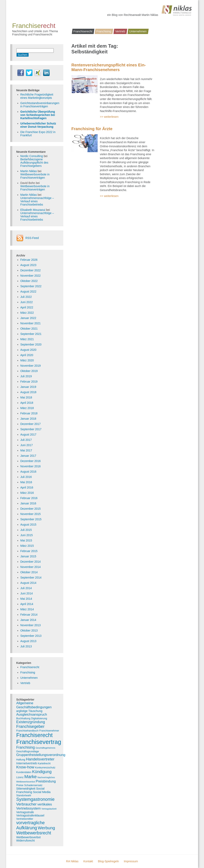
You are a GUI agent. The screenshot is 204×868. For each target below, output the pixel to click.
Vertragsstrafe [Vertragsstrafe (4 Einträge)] (25, 812)
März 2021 (27, 339)
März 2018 (27, 408)
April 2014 (27, 604)
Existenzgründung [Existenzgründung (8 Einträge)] (31, 722)
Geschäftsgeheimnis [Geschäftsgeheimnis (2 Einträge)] (45, 748)
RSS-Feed (32, 238)
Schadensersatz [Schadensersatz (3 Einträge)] (33, 785)
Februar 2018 (29, 413)
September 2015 (31, 519)
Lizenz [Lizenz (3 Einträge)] (20, 777)
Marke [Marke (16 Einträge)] (30, 777)
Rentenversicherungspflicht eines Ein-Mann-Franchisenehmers (109, 67)
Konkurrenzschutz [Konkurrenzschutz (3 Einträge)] (45, 768)
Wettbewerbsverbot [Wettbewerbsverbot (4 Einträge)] (28, 837)
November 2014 (31, 567)
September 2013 (31, 636)
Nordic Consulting (32, 156)
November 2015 (31, 514)
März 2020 (27, 360)
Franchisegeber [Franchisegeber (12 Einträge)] (30, 726)
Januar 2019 (28, 387)
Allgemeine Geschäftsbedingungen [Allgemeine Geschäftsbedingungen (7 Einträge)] (34, 705)
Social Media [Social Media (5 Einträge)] (42, 792)
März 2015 (27, 546)
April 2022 (27, 307)
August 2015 (28, 525)
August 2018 (28, 392)
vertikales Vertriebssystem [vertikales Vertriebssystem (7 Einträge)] (34, 806)
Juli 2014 (26, 588)
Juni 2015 (27, 535)
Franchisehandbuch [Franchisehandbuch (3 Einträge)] (27, 731)
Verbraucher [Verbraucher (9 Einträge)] (27, 804)
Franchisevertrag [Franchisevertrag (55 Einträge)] (39, 742)
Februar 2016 (29, 498)
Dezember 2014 (31, 562)
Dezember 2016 (31, 461)
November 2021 (31, 323)
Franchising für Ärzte (92, 129)
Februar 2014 (29, 615)
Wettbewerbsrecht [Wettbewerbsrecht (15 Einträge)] (34, 833)
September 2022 (31, 286)
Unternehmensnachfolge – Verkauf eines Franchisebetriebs (37, 201)
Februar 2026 (29, 260)
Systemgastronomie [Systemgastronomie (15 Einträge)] (36, 799)
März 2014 (27, 609)
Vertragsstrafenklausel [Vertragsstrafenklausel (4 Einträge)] (30, 815)
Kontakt (88, 861)
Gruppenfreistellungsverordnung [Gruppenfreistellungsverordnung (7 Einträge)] (41, 755)
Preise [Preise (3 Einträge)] (20, 785)
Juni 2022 (27, 302)
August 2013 (28, 641)
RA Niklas (72, 861)
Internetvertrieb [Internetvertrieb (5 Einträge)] (27, 763)
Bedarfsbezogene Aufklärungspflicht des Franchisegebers (34, 163)
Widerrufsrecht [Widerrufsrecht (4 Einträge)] (26, 840)
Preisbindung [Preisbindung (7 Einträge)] (46, 781)
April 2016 (27, 487)
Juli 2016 (26, 477)
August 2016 (28, 472)
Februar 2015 (29, 551)
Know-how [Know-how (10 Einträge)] (25, 767)
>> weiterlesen (109, 117)
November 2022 (31, 276)
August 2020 (28, 350)
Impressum (131, 861)
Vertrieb (120, 31)
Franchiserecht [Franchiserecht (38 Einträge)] (35, 735)
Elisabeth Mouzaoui (33, 210)
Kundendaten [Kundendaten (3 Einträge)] (24, 772)
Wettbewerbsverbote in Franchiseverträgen (35, 176)
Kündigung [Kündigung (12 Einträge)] (42, 772)
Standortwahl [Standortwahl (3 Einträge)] (24, 795)
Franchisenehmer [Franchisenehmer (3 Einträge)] (49, 731)
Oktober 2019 (29, 371)
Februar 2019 (29, 382)
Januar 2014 (28, 620)
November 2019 (31, 366)
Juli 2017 (26, 440)
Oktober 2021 (29, 329)
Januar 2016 (28, 503)
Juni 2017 (27, 445)
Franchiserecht (83, 31)
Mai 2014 (26, 599)
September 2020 (31, 344)
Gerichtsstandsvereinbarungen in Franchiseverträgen (40, 105)
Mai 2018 (26, 397)
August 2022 (28, 292)
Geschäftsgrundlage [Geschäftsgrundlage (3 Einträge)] (28, 751)
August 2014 (28, 583)
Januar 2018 (28, 419)
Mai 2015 (26, 540)
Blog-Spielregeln (109, 861)
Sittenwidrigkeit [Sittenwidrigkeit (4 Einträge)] (26, 789)
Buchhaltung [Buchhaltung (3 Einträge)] (23, 718)
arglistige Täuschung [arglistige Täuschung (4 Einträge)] (29, 711)
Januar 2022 (28, 318)
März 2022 (27, 313)
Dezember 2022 (31, 270)
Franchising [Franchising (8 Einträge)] (26, 747)
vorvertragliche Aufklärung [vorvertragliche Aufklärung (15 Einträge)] (31, 825)
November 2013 (31, 625)
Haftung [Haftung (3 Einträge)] (21, 760)
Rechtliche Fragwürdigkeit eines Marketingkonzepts (37, 96)
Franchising (104, 31)
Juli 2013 (26, 646)
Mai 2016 (26, 482)
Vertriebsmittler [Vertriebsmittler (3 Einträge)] (25, 819)
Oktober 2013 (29, 630)
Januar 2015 (28, 556)
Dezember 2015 (31, 509)
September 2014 (31, 578)
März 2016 (27, 493)
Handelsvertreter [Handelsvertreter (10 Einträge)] (40, 759)
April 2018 (27, 403)
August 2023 (28, 265)
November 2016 (31, 466)
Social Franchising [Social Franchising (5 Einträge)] (30, 790)
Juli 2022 (26, 297)
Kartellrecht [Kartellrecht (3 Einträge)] (44, 763)
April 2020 (27, 355)
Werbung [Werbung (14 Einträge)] (46, 828)
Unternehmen (138, 31)
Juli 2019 (26, 376)
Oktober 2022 (29, 281)
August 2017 (28, 435)
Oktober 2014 (29, 572)
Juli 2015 (26, 530)
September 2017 (31, 429)
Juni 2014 (27, 593)
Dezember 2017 (31, 424)
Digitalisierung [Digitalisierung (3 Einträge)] (39, 718)
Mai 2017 (26, 450)
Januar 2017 (28, 456)
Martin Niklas (29, 171)
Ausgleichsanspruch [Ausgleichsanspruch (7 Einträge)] (32, 715)
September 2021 (31, 334)
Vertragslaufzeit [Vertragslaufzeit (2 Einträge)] (49, 809)
